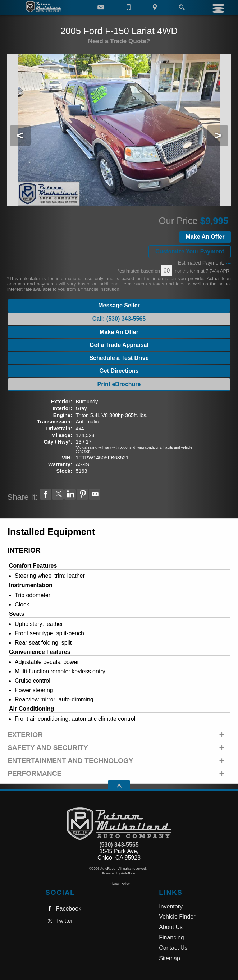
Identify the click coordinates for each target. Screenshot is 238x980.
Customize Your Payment (190, 251)
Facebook (63, 909)
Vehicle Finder (177, 917)
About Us (171, 927)
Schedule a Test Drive (119, 358)
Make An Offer (205, 237)
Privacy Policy (119, 883)
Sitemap (170, 958)
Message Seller (119, 305)
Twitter (59, 921)
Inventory (171, 906)
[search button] (182, 5)
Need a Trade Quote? (119, 41)
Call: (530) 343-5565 (119, 319)
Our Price (178, 221)
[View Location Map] (155, 8)
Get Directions (119, 371)
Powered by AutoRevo (119, 873)
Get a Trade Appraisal (119, 345)
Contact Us (173, 948)
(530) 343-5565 (119, 845)
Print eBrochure (119, 384)
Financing (171, 937)
